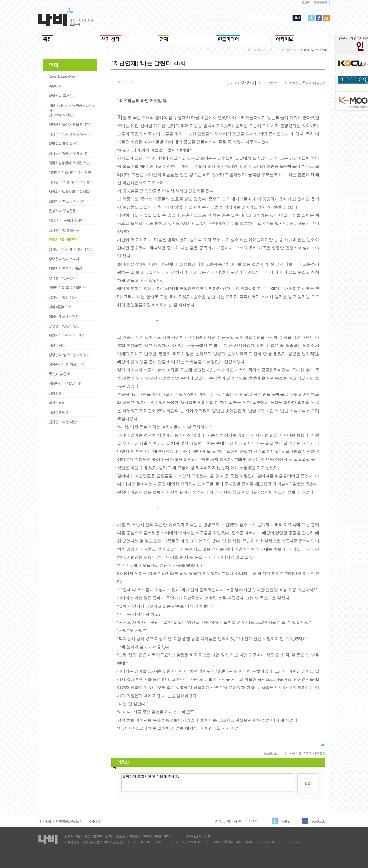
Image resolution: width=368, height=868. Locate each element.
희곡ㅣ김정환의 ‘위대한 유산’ (69, 163)
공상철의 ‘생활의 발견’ (64, 326)
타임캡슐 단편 (59, 412)
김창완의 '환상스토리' (64, 297)
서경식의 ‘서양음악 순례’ (66, 336)
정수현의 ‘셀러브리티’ (64, 259)
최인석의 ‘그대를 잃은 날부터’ (70, 134)
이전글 (296, 83)
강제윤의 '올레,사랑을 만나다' (69, 124)
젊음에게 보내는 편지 (64, 316)
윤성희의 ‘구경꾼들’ (63, 211)
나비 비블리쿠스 (60, 307)
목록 (307, 83)
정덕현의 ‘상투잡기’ (63, 278)
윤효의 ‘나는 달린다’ (63, 240)
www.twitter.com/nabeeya (278, 842)
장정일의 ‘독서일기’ (63, 96)
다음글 (319, 83)
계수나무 (55, 86)
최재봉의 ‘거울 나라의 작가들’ (70, 182)
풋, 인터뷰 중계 (59, 374)
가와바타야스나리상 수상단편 (70, 172)
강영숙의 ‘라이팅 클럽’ (64, 144)
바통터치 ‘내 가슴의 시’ (65, 384)
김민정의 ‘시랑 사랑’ (63, 422)
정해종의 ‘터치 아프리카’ (66, 364)
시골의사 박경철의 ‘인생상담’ (69, 192)
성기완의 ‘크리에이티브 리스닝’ (71, 249)
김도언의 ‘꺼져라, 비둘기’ (66, 268)
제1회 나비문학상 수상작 (66, 220)
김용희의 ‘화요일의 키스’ (66, 201)
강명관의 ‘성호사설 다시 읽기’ (70, 355)
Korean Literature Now (62, 76)
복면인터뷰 (57, 403)
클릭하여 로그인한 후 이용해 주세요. (208, 783)
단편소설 (55, 393)
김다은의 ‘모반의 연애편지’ (68, 153)
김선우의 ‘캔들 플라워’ (64, 230)
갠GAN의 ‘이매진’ (61, 115)
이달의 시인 (57, 345)
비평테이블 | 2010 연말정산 (67, 288)
